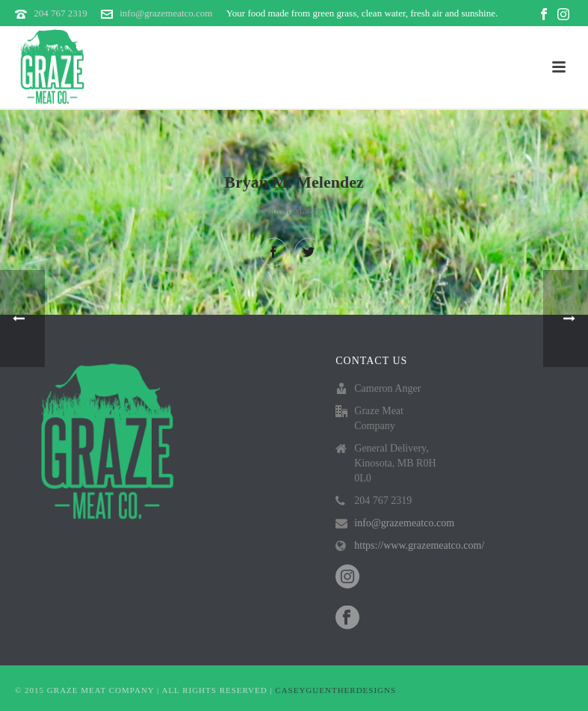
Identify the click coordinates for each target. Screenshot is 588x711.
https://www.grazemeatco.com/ (419, 545)
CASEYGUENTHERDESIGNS (335, 690)
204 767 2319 (61, 13)
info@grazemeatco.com (166, 13)
